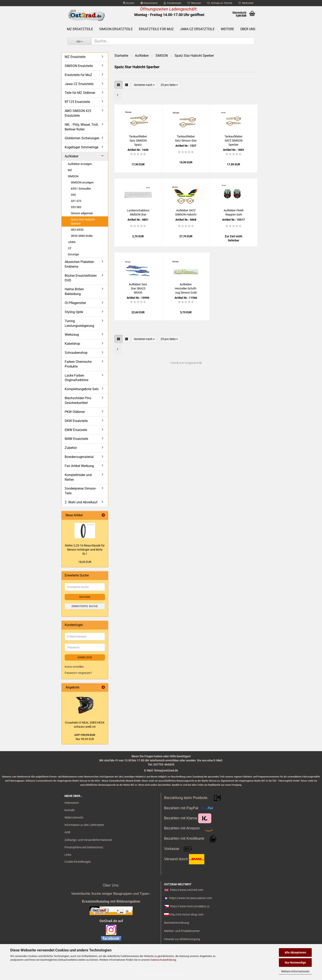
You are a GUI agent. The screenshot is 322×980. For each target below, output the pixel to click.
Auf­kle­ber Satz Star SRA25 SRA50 (138, 288)
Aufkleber (72, 156)
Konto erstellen (74, 667)
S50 (73, 195)
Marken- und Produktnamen (182, 931)
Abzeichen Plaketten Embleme (79, 264)
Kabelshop (72, 344)
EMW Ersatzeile (76, 430)
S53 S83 (76, 207)
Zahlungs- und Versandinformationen (88, 840)
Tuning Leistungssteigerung (79, 323)
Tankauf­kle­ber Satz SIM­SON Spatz (138, 141)
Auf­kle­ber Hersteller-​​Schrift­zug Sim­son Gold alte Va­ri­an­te (186, 289)
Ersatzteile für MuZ (156, 29)
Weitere (227, 29)
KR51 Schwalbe (81, 189)
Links (68, 855)
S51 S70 (76, 201)
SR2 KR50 (77, 230)
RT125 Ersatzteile (77, 102)
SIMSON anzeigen (82, 182)
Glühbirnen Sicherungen (82, 138)
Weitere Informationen (295, 971)
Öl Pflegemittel (75, 303)
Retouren (194, 3)
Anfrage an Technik (220, 3)
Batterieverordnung (177, 923)
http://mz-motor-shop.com (186, 914)
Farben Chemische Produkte (78, 364)
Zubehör (71, 448)
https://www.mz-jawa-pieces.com (190, 898)
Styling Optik (74, 312)
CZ (70, 248)
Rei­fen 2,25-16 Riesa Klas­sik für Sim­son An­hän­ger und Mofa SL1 (85, 550)
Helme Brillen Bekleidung (74, 292)
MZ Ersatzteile (80, 29)
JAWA (72, 242)
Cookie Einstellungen (78, 862)
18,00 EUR (85, 562)
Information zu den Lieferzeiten (84, 825)
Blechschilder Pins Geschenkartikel (78, 400)
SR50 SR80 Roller (82, 236)
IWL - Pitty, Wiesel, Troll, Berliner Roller (82, 127)
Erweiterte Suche (85, 606)
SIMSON (73, 176)
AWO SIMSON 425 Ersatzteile (78, 113)
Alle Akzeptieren (295, 952)
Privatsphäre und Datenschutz (84, 847)
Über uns (248, 29)
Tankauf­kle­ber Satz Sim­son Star (186, 138)
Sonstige (73, 254)
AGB (67, 832)
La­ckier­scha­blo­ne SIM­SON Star (138, 212)
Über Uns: (111, 885)
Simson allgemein (82, 213)
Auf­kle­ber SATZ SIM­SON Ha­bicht (186, 212)
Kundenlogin (172, 3)
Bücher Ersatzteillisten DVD (81, 278)
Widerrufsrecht (74, 817)
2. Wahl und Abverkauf (81, 502)
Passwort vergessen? (78, 673)
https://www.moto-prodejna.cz (190, 906)
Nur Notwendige (295, 963)
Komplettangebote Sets (82, 389)
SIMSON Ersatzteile (116, 29)
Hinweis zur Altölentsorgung (182, 939)
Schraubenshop (76, 353)
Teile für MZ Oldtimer (80, 93)
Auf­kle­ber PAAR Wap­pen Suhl (234, 212)
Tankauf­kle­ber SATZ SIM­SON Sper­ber (233, 141)
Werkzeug (72, 335)
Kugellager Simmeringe (82, 147)
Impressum (72, 803)
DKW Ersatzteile (76, 421)
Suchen (129, 3)
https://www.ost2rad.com (187, 890)
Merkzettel (246, 3)
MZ (70, 170)
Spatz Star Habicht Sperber (83, 221)
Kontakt (70, 810)
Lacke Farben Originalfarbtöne (76, 378)
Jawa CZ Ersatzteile (197, 29)
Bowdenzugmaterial (79, 457)
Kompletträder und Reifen (78, 477)
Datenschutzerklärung (163, 960)
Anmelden (85, 657)
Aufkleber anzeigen (80, 164)
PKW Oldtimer (75, 412)
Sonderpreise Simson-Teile (80, 491)
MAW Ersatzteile (76, 439)
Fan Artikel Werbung (79, 466)
